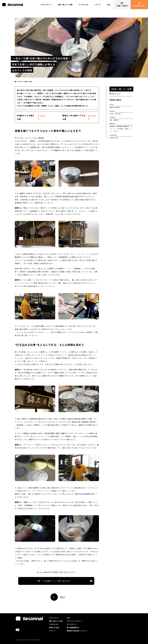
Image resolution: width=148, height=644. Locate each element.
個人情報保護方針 (73, 627)
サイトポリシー (72, 624)
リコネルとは (83, 5)
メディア (98, 5)
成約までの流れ (54, 627)
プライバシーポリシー (74, 621)
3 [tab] (26, 82)
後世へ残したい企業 (65, 5)
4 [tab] (31, 82)
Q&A (109, 5)
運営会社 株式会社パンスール (77, 631)
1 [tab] (15, 82)
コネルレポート (46, 5)
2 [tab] (21, 82)
